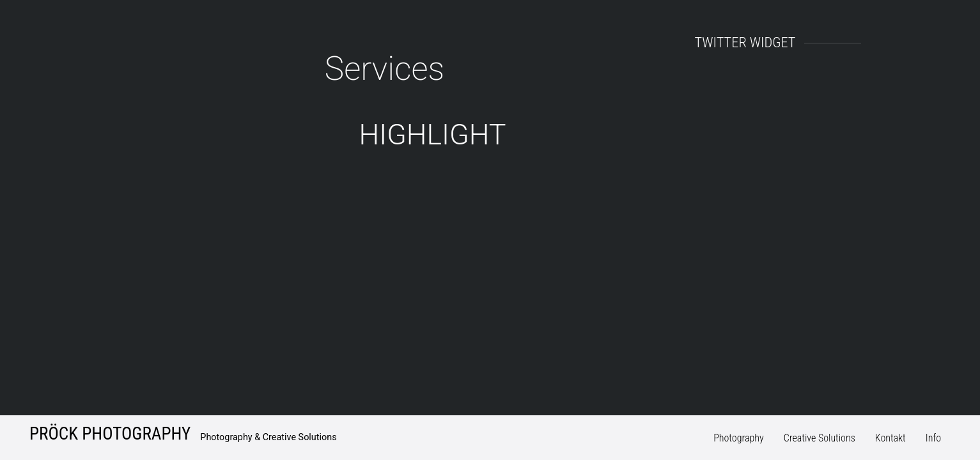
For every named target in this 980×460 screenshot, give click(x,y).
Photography (739, 438)
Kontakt (891, 438)
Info (933, 438)
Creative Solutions (820, 438)
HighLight (433, 134)
